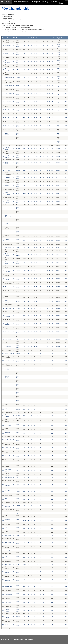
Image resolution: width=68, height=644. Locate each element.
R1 (28, 38)
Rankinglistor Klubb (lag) (40, 2)
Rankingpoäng (64, 38)
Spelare (62, 3)
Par (43, 38)
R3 (34, 38)
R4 (37, 38)
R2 (31, 38)
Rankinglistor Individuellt (21, 2)
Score (40, 38)
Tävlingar (54, 2)
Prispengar (48, 38)
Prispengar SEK (58, 38)
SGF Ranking (6, 2)
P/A (14, 38)
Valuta (53, 38)
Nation (25, 38)
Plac (3, 38)
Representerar (19, 38)
